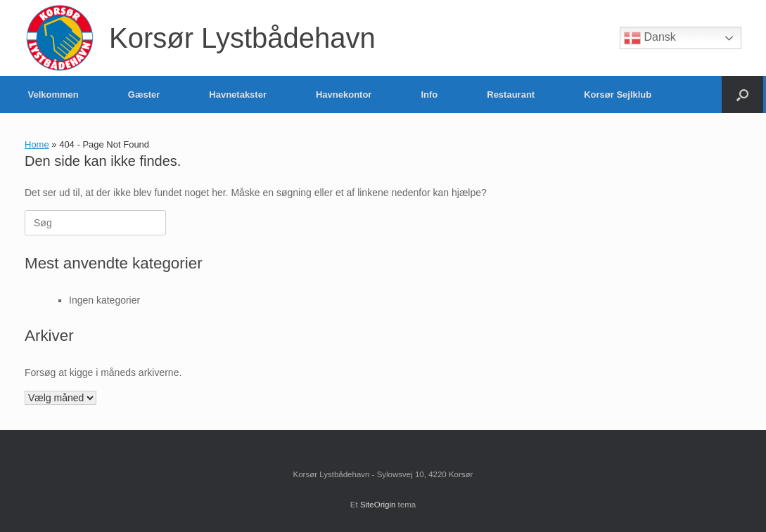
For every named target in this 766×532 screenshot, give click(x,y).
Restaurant (511, 95)
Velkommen (53, 95)
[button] (742, 95)
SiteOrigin (378, 505)
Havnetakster (238, 95)
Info (429, 95)
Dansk (650, 38)
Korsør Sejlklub (618, 95)
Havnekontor (344, 95)
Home (37, 144)
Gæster (144, 95)
